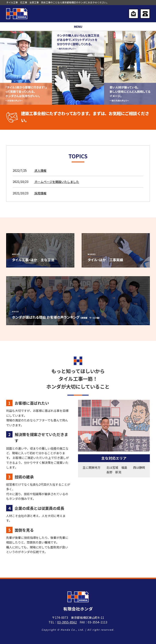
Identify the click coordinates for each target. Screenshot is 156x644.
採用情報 (40, 193)
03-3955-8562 (67, 622)
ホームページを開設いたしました (56, 182)
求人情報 (40, 170)
